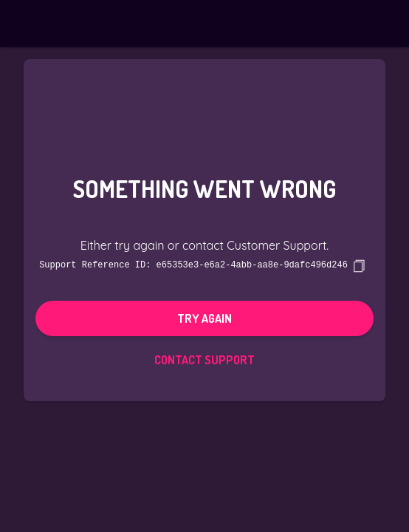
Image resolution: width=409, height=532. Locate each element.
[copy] (359, 265)
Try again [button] (205, 318)
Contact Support (205, 359)
